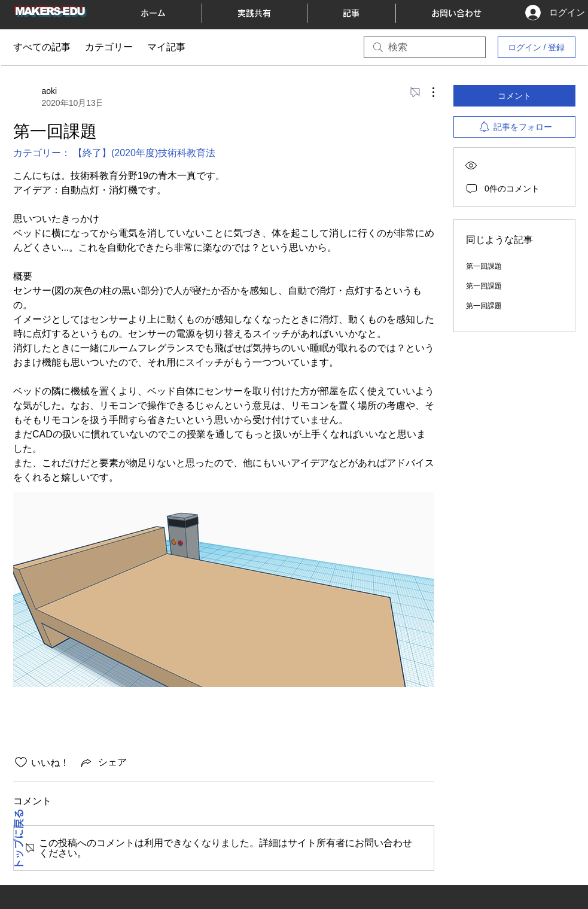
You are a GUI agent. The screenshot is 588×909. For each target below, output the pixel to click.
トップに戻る (19, 840)
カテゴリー (109, 47)
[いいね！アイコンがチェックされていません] (21, 762)
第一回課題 (484, 266)
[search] (425, 47)
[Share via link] (103, 762)
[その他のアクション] (427, 92)
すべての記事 (42, 47)
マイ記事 (166, 47)
